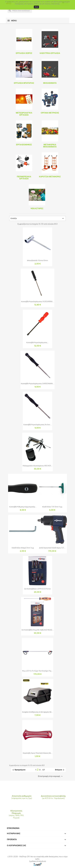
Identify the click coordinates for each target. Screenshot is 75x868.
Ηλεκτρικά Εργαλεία (50, 53)
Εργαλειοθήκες (24, 145)
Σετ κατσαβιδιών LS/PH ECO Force (38, 589)
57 (44, 770)
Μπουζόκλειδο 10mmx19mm (37, 260)
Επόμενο (60, 770)
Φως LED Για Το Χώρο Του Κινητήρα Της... (37, 671)
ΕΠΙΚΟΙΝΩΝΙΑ (13, 828)
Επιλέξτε (37, 218)
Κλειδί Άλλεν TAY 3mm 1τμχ (52, 507)
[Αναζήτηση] (20, 11)
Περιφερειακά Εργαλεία (24, 178)
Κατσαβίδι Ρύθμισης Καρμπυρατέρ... (23, 507)
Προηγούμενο (19, 770)
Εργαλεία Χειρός (24, 53)
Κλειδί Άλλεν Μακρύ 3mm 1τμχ (23, 548)
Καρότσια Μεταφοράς (50, 177)
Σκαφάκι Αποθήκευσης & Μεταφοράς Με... (37, 712)
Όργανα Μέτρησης (50, 113)
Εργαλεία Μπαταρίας (24, 83)
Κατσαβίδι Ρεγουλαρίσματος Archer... (38, 425)
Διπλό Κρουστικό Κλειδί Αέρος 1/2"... (52, 548)
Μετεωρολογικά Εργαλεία (24, 114)
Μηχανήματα (50, 83)
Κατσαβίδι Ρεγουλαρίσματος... (37, 342)
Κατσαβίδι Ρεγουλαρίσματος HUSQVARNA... (37, 301)
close (36, 7)
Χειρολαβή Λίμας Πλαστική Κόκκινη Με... (37, 753)
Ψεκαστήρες (37, 208)
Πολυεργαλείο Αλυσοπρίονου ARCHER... (37, 466)
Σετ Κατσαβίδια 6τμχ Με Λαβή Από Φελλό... (37, 630)
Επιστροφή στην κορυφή (51, 776)
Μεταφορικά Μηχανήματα (50, 146)
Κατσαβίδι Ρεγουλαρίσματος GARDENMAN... (37, 384)
